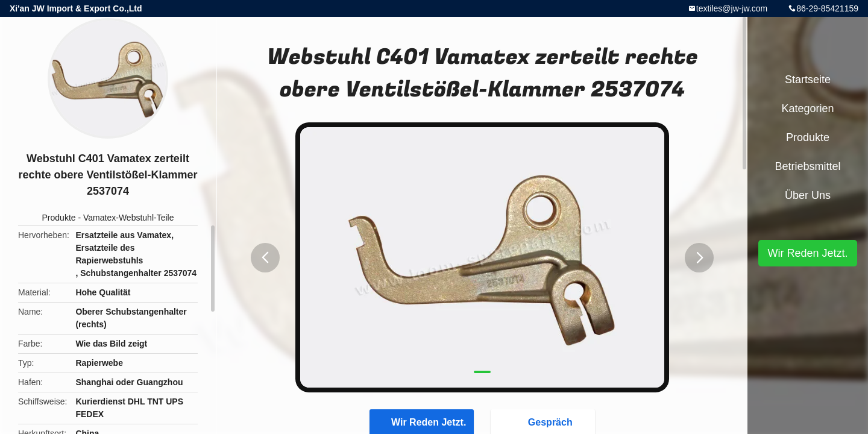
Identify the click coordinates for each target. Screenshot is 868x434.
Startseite (808, 80)
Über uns (808, 195)
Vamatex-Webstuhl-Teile (128, 218)
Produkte (59, 218)
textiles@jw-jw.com (732, 8)
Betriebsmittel (807, 166)
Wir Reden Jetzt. (807, 253)
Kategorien (807, 108)
